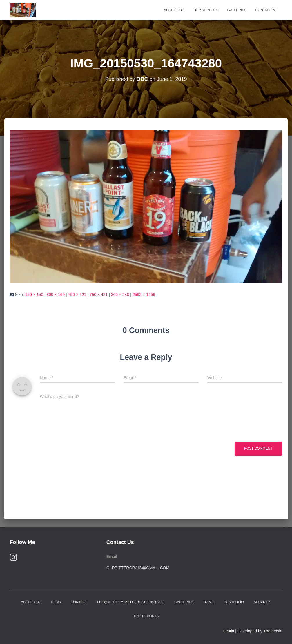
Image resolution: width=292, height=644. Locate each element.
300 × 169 (56, 295)
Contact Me (266, 10)
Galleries (237, 10)
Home (208, 602)
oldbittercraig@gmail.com (138, 568)
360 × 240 (120, 295)
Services (262, 602)
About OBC (174, 10)
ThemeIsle (273, 631)
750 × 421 (77, 295)
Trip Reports (206, 10)
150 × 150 (34, 295)
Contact (79, 602)
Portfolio (234, 602)
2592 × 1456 (144, 295)
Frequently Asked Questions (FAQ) (131, 602)
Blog (56, 602)
